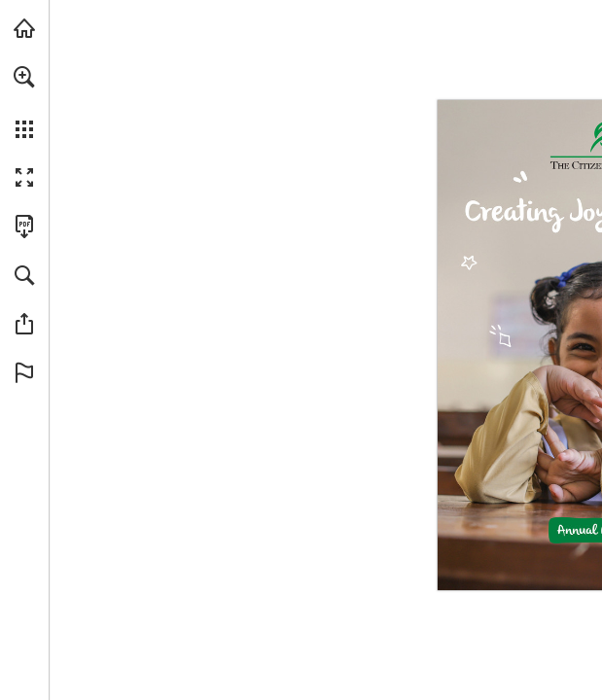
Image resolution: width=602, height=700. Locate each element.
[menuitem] (24, 102)
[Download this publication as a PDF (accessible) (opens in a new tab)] (24, 227)
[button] (24, 77)
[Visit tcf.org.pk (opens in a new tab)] (24, 28)
